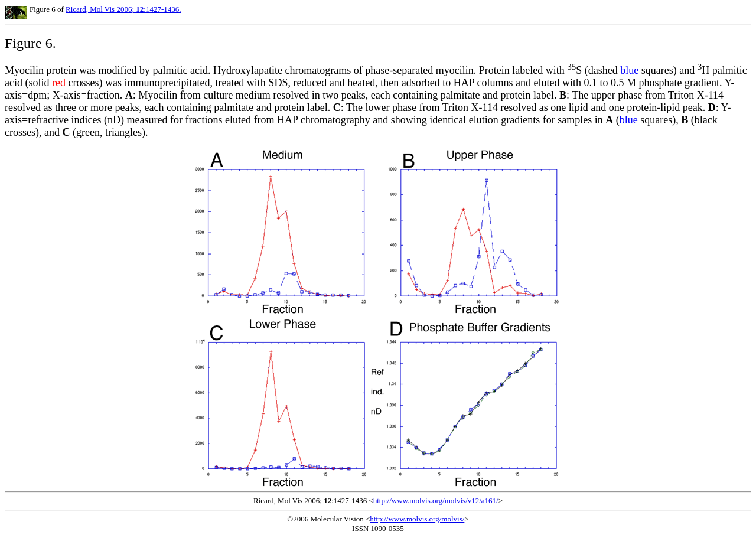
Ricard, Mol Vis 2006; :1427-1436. (123, 9)
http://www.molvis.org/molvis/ (417, 519)
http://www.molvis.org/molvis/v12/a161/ (436, 500)
